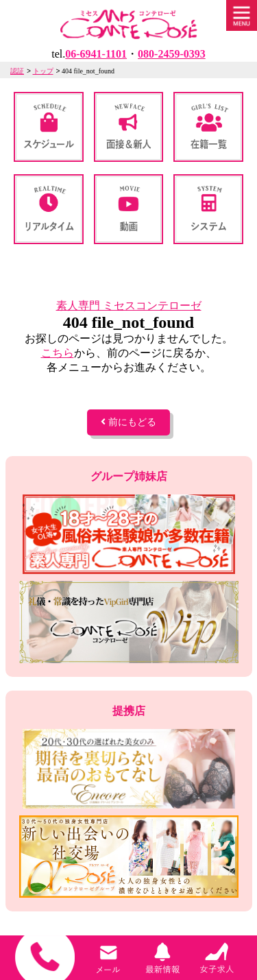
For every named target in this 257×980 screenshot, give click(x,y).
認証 (17, 71)
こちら (58, 353)
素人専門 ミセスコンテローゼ (129, 306)
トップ (43, 71)
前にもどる (128, 422)
